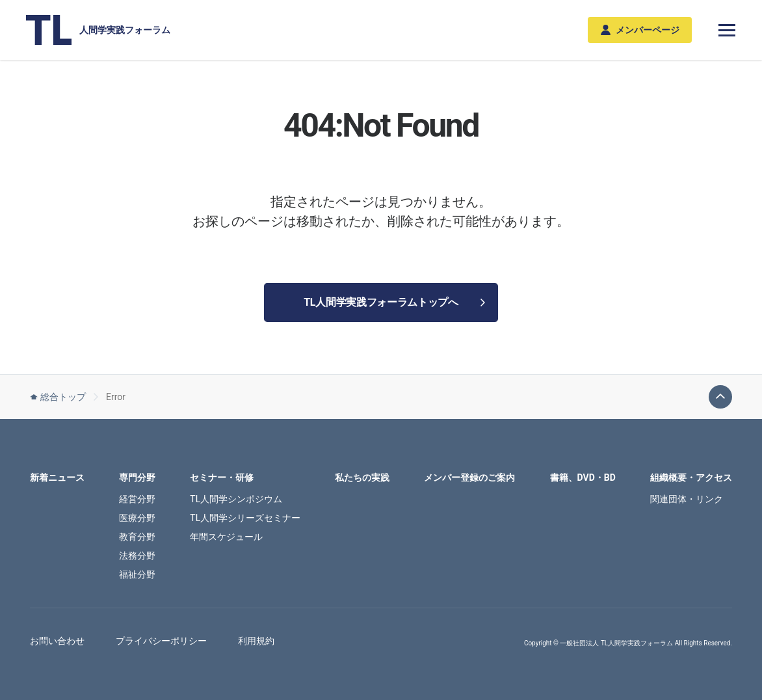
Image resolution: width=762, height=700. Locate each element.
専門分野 (137, 478)
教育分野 (137, 537)
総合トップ (58, 397)
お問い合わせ (57, 641)
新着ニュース (57, 478)
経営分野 (137, 499)
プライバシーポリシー (161, 641)
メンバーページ (640, 30)
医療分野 (137, 518)
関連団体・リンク (687, 499)
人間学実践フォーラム (98, 30)
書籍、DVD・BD (583, 478)
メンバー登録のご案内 (469, 478)
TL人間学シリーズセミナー (245, 518)
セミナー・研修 (222, 478)
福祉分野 (137, 574)
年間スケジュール (226, 537)
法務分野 (137, 556)
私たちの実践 (362, 478)
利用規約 (256, 641)
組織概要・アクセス (691, 478)
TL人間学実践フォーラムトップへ (394, 302)
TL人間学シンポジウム (236, 499)
